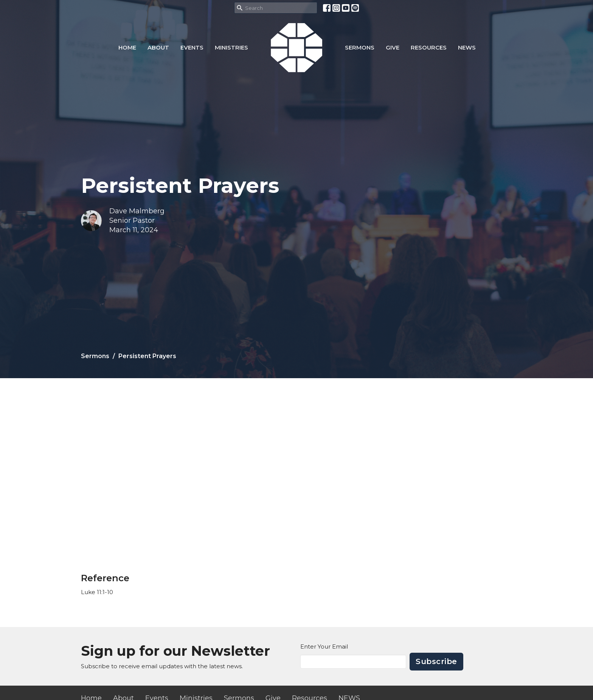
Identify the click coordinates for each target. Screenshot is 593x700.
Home (127, 47)
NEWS (467, 47)
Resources (429, 47)
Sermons (360, 47)
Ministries (231, 47)
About (158, 47)
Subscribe (436, 661)
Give (393, 47)
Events (192, 47)
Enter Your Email (324, 646)
